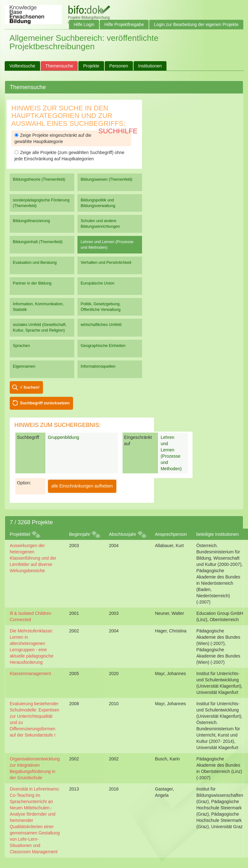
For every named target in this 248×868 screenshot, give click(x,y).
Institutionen (150, 66)
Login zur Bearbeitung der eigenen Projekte (196, 24)
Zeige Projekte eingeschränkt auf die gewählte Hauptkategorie (53, 138)
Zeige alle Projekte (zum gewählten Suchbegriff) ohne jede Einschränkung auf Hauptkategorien (69, 156)
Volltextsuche (22, 66)
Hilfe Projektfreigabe (124, 24)
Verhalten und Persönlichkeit (106, 262)
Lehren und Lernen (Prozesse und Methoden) (107, 245)
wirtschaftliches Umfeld (101, 325)
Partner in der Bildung (32, 283)
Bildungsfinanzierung (31, 221)
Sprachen (21, 346)
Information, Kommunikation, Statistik (38, 307)
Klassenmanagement (30, 674)
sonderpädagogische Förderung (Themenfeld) (41, 203)
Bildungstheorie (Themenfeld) (39, 179)
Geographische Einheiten (103, 346)
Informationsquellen (98, 366)
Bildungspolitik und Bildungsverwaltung (98, 203)
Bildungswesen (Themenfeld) (106, 179)
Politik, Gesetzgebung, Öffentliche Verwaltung (100, 307)
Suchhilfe (118, 131)
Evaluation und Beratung (35, 262)
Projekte (91, 66)
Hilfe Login (84, 24)
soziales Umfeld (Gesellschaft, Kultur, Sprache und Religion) (40, 327)
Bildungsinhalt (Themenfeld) (38, 242)
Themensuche (59, 66)
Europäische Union (98, 283)
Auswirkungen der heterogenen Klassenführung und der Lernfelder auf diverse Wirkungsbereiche (33, 558)
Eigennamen (24, 366)
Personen (119, 66)
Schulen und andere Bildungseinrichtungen (100, 224)
